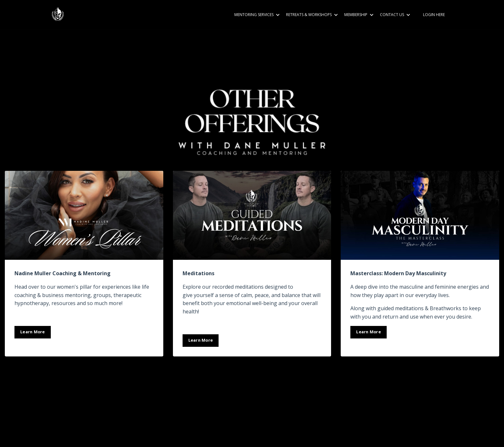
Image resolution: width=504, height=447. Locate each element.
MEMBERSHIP (359, 15)
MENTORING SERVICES (257, 15)
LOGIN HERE (434, 15)
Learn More (33, 332)
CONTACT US (395, 15)
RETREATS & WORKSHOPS (312, 15)
